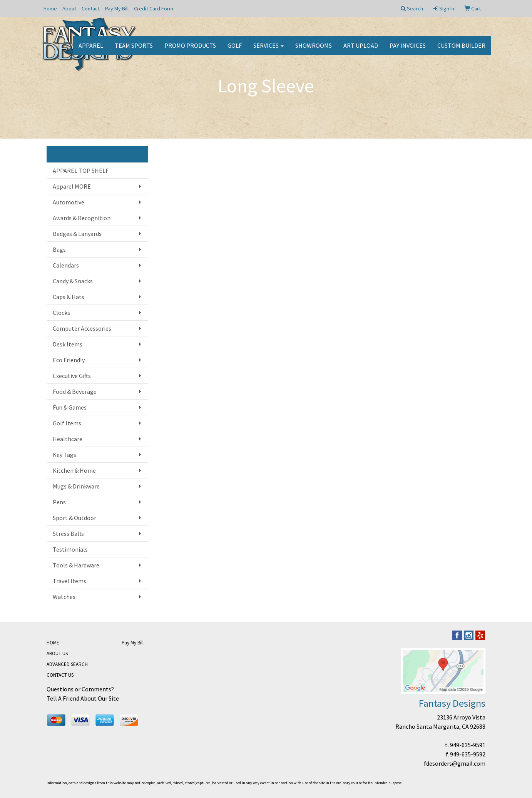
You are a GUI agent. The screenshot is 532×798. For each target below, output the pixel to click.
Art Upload (361, 50)
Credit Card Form (154, 8)
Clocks (61, 313)
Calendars (66, 265)
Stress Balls (68, 534)
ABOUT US (57, 653)
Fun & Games (70, 407)
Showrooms (314, 50)
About (69, 8)
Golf (235, 50)
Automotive (69, 202)
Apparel (91, 50)
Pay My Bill (117, 8)
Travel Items (69, 581)
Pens (59, 502)
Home (50, 8)
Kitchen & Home (74, 470)
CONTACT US (60, 675)
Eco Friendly (69, 360)
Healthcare (68, 439)
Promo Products (190, 50)
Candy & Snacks (73, 281)
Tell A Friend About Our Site (83, 698)
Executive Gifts (72, 376)
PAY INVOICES (408, 50)
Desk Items (68, 344)
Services (269, 50)
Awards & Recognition (82, 218)
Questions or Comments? (80, 689)
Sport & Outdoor (74, 518)
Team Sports (134, 50)
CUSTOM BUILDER (461, 50)
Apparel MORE (72, 186)
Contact (91, 8)
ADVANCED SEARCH (67, 664)
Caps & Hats (69, 297)
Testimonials (70, 549)
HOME (53, 643)
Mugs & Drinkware (76, 486)
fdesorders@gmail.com (455, 763)
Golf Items (67, 423)
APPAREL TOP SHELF (81, 171)
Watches (64, 597)
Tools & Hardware (76, 565)
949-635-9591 (468, 745)
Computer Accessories (82, 328)
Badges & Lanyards (77, 234)
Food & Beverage (75, 391)
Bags (59, 249)
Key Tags (64, 455)
